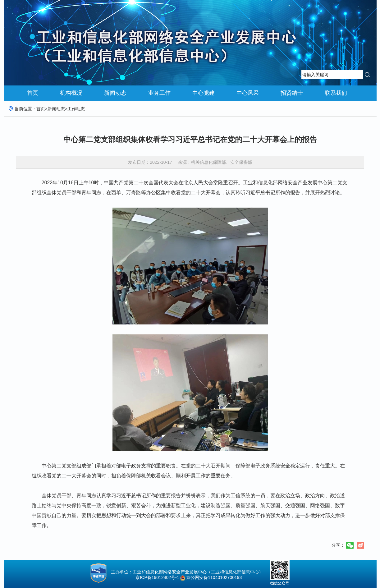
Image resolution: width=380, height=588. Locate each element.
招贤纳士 (292, 93)
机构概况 (71, 93)
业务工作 (159, 93)
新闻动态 (115, 93)
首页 (33, 93)
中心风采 (248, 93)
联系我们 (336, 93)
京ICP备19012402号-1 (156, 577)
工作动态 (76, 109)
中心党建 (204, 93)
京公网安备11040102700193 (214, 577)
